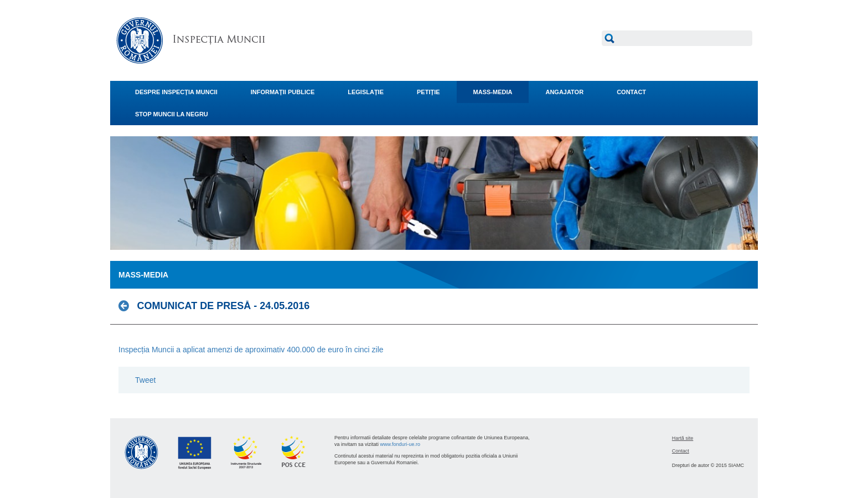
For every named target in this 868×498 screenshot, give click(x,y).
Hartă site (683, 438)
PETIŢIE (428, 92)
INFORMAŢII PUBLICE (283, 92)
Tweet (145, 380)
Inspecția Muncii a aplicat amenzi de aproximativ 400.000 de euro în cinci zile (251, 350)
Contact (681, 451)
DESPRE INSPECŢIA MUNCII (176, 92)
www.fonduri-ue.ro (401, 444)
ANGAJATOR (564, 92)
